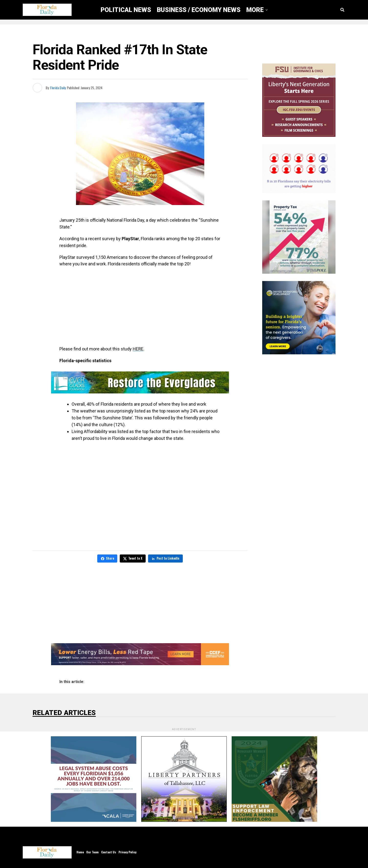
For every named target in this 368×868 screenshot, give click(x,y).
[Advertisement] (140, 306)
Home (80, 852)
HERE (138, 349)
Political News (126, 10)
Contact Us (109, 852)
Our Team (92, 852)
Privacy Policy (127, 852)
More (255, 10)
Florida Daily (58, 88)
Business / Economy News (199, 10)
